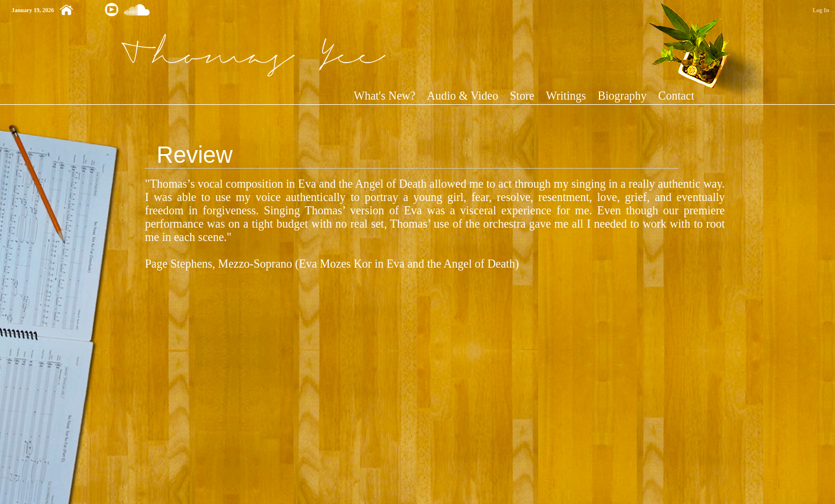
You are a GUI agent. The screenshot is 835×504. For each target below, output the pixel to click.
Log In (821, 10)
